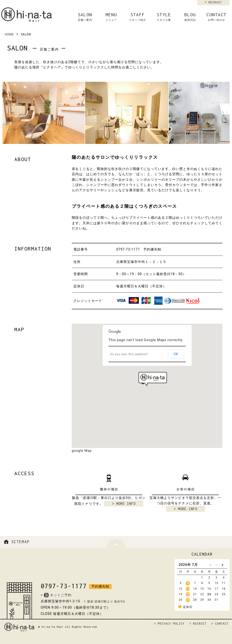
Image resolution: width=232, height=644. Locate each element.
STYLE (164, 17)
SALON (85, 17)
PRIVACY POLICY (171, 624)
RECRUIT (215, 2)
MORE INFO (126, 504)
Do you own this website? (129, 354)
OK (176, 354)
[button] (153, 379)
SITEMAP (16, 542)
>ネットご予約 (56, 595)
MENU (111, 17)
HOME (9, 34)
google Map (82, 451)
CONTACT (216, 17)
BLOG (190, 17)
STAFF (138, 17)
